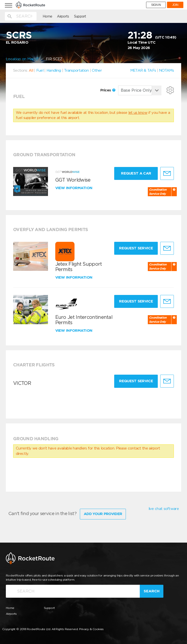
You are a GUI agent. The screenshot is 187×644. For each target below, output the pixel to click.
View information (74, 188)
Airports (63, 16)
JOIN (175, 5)
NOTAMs (166, 70)
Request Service (136, 248)
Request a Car (136, 173)
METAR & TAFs (143, 70)
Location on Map (22, 59)
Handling (54, 70)
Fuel (40, 70)
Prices (108, 90)
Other (97, 70)
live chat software (164, 509)
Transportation (76, 70)
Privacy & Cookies (91, 629)
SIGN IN (156, 5)
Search (152, 591)
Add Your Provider (103, 514)
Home (47, 16)
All (31, 70)
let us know (138, 113)
